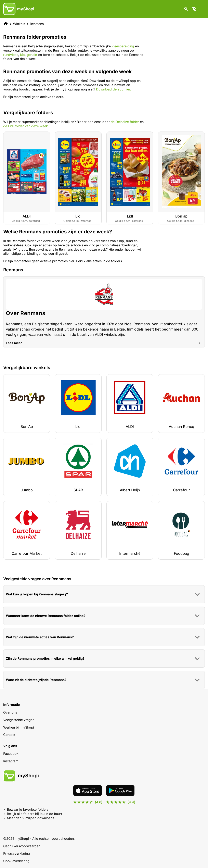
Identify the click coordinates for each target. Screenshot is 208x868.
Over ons (10, 712)
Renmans (37, 24)
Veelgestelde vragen (19, 720)
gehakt (32, 55)
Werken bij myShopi (19, 727)
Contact (9, 735)
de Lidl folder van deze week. (26, 126)
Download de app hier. (114, 89)
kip (22, 55)
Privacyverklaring (17, 853)
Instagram (11, 761)
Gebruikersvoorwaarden (22, 846)
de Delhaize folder (125, 122)
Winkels (19, 24)
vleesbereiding (123, 46)
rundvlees (11, 55)
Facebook (11, 754)
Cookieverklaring (16, 861)
